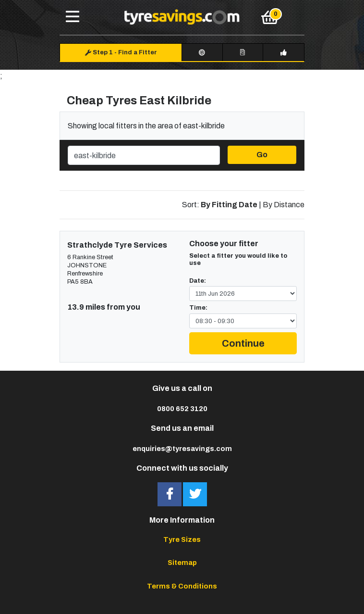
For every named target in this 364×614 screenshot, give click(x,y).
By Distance (284, 205)
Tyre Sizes (182, 539)
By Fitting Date (229, 205)
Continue (243, 343)
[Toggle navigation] (73, 17)
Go (262, 155)
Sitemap (182, 563)
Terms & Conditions (182, 586)
